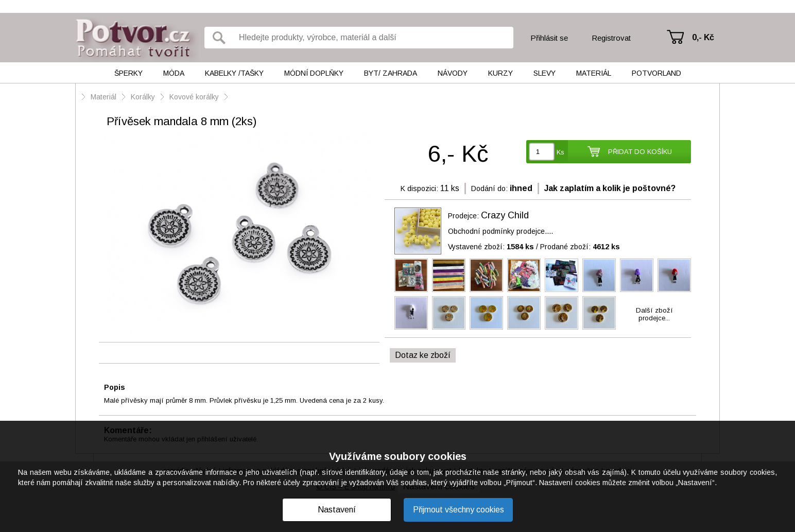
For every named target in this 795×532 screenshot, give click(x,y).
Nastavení (337, 510)
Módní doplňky (314, 73)
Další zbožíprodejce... (654, 314)
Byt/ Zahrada (391, 73)
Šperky (128, 73)
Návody (453, 73)
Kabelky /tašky (234, 73)
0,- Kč (703, 37)
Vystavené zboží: (491, 247)
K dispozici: (419, 188)
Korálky (143, 97)
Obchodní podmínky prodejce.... (500, 231)
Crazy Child (505, 215)
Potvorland (656, 73)
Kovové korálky (194, 97)
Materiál (594, 73)
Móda (174, 73)
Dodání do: (489, 188)
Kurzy (500, 73)
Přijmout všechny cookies (459, 510)
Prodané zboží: (580, 247)
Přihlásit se (549, 38)
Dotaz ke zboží (423, 355)
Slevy (545, 73)
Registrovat (611, 38)
